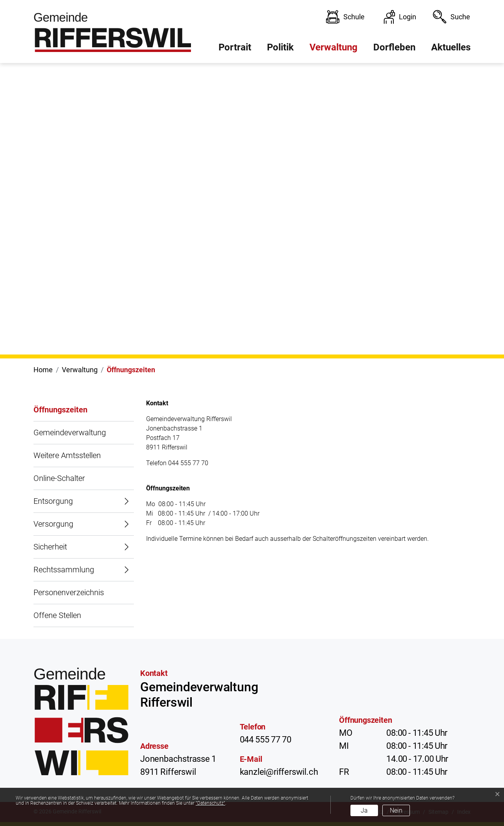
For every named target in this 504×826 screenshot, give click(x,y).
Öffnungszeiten (60, 413)
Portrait (235, 47)
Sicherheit (50, 547)
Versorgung (53, 524)
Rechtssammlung (64, 570)
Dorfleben (394, 47)
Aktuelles (451, 47)
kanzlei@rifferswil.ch (279, 772)
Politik (280, 47)
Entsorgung (53, 501)
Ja (364, 810)
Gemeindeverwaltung (70, 432)
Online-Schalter (59, 478)
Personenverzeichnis (69, 592)
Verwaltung (334, 47)
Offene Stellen (57, 615)
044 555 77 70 (266, 740)
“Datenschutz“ (210, 803)
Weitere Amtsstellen (67, 455)
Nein (396, 810)
